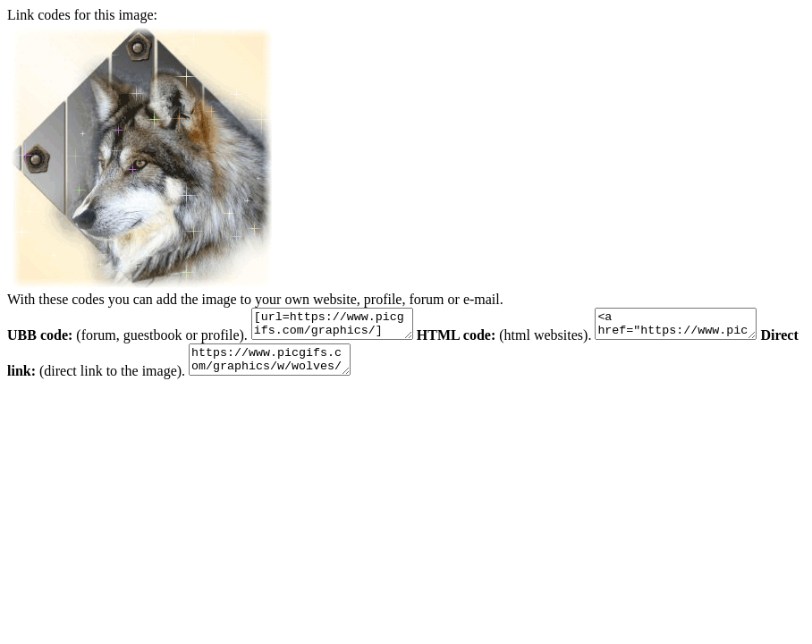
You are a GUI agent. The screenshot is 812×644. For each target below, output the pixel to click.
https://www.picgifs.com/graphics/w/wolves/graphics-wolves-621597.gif (320, 368)
